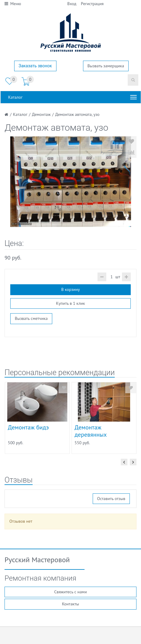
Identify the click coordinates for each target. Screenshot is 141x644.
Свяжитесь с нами (70, 592)
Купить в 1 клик (70, 303)
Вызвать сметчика (31, 318)
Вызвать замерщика (106, 66)
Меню (13, 4)
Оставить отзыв (111, 499)
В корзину (70, 289)
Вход (72, 4)
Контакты (70, 604)
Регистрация (92, 4)
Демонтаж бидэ (28, 427)
